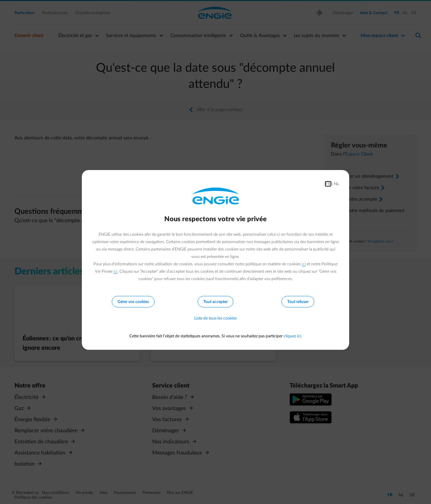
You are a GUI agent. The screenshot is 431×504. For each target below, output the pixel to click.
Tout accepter (215, 302)
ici (304, 264)
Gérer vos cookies (133, 302)
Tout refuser (298, 302)
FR (328, 184)
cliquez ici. (293, 336)
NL (337, 184)
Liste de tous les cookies (215, 318)
